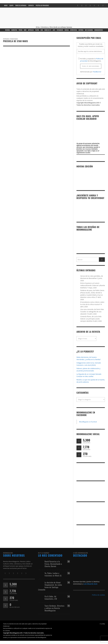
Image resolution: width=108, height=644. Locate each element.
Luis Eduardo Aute (91, 584)
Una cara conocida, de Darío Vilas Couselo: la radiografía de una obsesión (92, 312)
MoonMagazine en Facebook (86, 414)
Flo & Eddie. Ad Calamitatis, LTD (51, 598)
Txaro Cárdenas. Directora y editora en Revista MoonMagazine (54, 608)
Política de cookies (98, 595)
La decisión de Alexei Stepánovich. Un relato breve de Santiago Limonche (50, 586)
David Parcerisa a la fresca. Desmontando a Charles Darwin (53, 564)
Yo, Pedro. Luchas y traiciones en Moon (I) (53, 574)
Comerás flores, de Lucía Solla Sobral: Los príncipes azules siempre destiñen (91, 319)
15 (69, 606)
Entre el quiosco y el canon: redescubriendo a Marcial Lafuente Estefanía (93, 285)
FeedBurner (97, 72)
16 (69, 573)
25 (69, 561)
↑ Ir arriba (102, 624)
